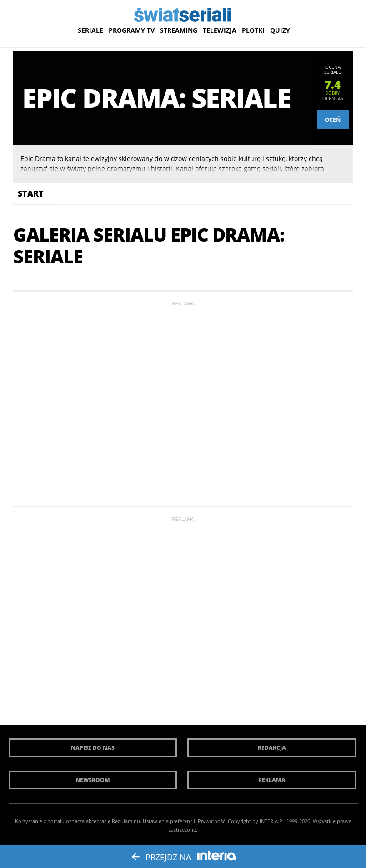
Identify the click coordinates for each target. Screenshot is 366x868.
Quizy (280, 30)
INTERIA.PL (272, 821)
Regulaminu (126, 821)
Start (31, 193)
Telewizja (220, 30)
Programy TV (132, 30)
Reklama (272, 780)
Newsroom (93, 780)
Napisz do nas (93, 748)
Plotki (253, 30)
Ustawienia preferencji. (170, 821)
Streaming (179, 30)
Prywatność (211, 821)
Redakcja (272, 748)
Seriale (90, 30)
